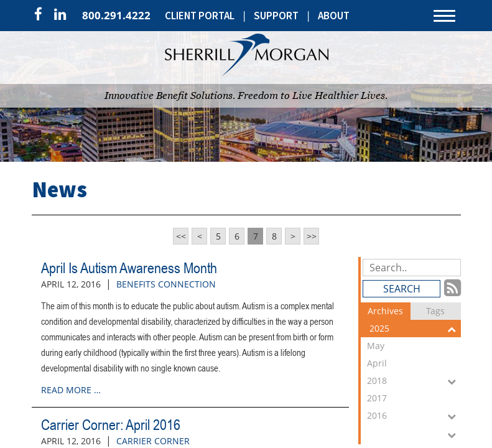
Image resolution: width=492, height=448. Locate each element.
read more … (71, 390)
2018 (414, 381)
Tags (435, 311)
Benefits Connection (166, 284)
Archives (385, 311)
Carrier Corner (153, 441)
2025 (415, 329)
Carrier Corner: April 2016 (111, 425)
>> (312, 236)
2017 (414, 399)
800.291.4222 (116, 15)
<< (181, 236)
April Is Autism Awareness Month (129, 268)
